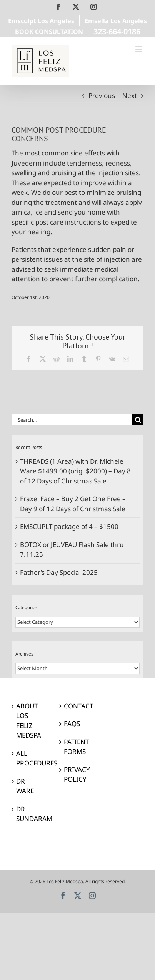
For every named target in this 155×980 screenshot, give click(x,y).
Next (130, 95)
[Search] (138, 420)
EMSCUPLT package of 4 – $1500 (69, 526)
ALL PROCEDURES (30, 758)
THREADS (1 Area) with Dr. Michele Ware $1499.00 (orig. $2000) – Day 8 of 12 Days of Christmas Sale (75, 471)
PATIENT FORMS (76, 747)
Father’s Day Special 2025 (59, 572)
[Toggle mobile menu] (139, 49)
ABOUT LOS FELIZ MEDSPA (29, 721)
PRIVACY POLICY (77, 775)
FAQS (72, 724)
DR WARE (25, 786)
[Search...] (72, 420)
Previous (102, 95)
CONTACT (78, 706)
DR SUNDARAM (30, 814)
